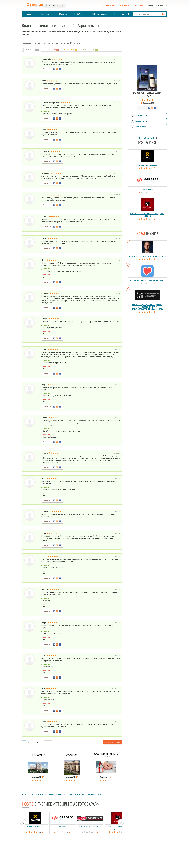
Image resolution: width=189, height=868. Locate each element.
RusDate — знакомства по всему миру (147, 280)
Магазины (63, 14)
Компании (45, 14)
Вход (150, 6)
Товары (28, 14)
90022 (57, 6)
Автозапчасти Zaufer (147, 165)
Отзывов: (51, 6)
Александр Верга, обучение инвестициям (147, 256)
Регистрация (161, 6)
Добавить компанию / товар (133, 6)
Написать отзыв (110, 6)
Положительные (90, 50)
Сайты (79, 14)
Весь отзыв (59, 463)
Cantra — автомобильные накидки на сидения (147, 215)
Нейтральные (70, 50)
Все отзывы (32, 50)
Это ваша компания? (142, 121)
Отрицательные (51, 50)
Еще (124, 14)
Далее (48, 742)
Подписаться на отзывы (143, 116)
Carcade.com (147, 190)
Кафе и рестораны (99, 14)
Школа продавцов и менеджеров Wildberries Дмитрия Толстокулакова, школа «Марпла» (147, 307)
